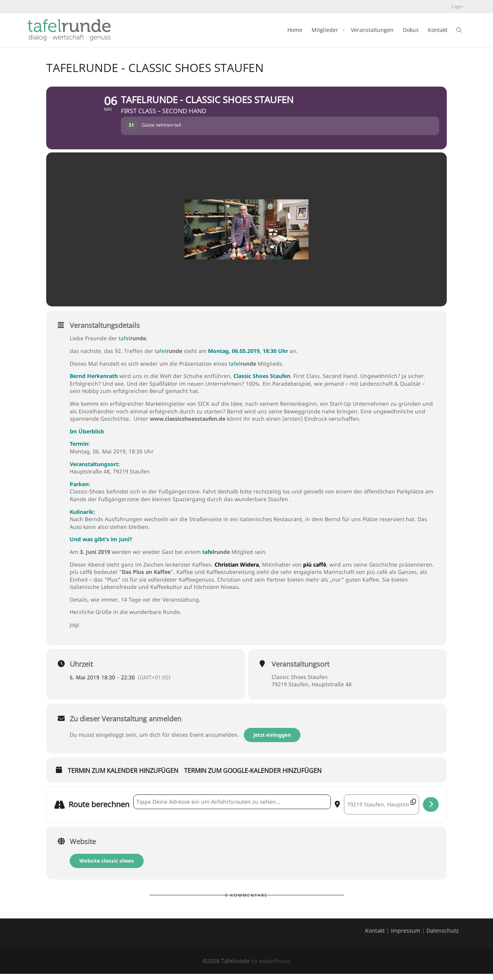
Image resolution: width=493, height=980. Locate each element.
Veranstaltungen (372, 30)
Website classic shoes (107, 867)
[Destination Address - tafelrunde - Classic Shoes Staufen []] (381, 811)
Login (457, 6)
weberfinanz (275, 967)
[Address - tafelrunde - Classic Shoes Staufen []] (232, 808)
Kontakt (438, 30)
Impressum (406, 937)
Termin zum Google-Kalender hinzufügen (253, 777)
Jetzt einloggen (273, 741)
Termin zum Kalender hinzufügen (123, 777)
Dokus (411, 30)
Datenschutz (443, 937)
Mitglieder (326, 30)
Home (295, 30)
